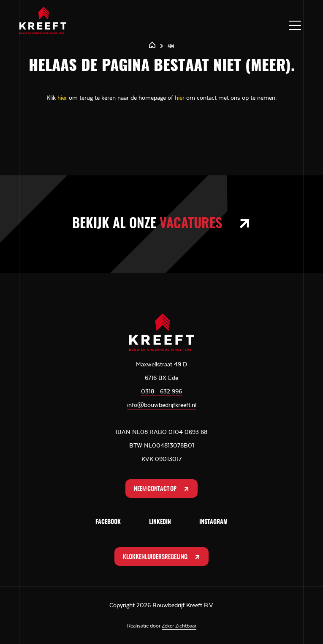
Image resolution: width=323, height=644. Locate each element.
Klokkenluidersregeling (162, 557)
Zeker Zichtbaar (179, 626)
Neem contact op (162, 489)
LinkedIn (160, 522)
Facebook (108, 522)
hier (62, 98)
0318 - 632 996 (161, 391)
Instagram (213, 522)
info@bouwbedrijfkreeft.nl (162, 405)
